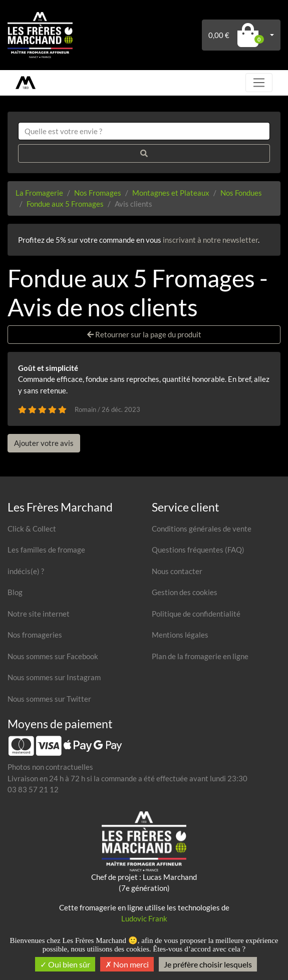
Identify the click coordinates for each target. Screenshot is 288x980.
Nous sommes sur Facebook (53, 656)
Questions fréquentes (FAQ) (198, 550)
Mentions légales (180, 635)
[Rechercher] (144, 153)
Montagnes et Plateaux (171, 193)
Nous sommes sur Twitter (49, 699)
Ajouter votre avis (44, 443)
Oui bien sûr (65, 964)
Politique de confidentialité (196, 614)
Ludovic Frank (144, 918)
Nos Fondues (241, 193)
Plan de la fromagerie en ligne (200, 656)
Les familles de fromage (46, 550)
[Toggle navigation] (259, 83)
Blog (15, 592)
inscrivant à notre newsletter (210, 240)
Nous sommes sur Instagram (54, 677)
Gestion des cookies (185, 592)
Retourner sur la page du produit (144, 334)
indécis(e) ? (26, 571)
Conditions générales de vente (202, 529)
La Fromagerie (39, 193)
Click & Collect (32, 529)
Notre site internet (39, 614)
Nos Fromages (98, 193)
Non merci (127, 964)
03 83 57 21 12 (33, 789)
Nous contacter (177, 571)
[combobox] (144, 131)
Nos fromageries (35, 635)
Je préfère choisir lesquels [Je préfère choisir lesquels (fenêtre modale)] (208, 964)
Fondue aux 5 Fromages (65, 204)
